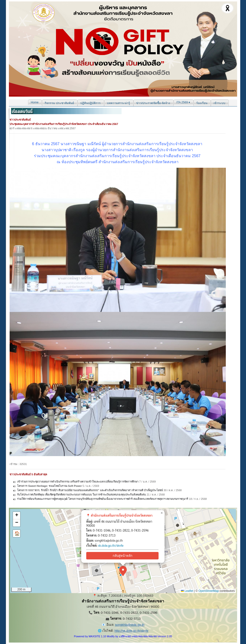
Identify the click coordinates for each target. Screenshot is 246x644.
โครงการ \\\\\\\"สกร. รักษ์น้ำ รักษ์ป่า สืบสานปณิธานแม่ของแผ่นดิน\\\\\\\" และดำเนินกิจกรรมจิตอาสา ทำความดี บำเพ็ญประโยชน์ (90, 490)
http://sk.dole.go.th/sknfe (131, 631)
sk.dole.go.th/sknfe (111, 545)
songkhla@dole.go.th (130, 625)
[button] (123, 571)
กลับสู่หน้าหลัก (123, 556)
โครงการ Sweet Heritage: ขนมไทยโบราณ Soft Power (50, 486)
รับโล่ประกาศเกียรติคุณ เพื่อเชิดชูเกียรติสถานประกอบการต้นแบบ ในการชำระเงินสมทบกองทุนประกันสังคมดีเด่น (81, 495)
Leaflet (187, 591)
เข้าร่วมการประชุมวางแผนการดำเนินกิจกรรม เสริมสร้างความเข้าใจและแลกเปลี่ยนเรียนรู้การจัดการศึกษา (78, 482)
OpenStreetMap (209, 591)
